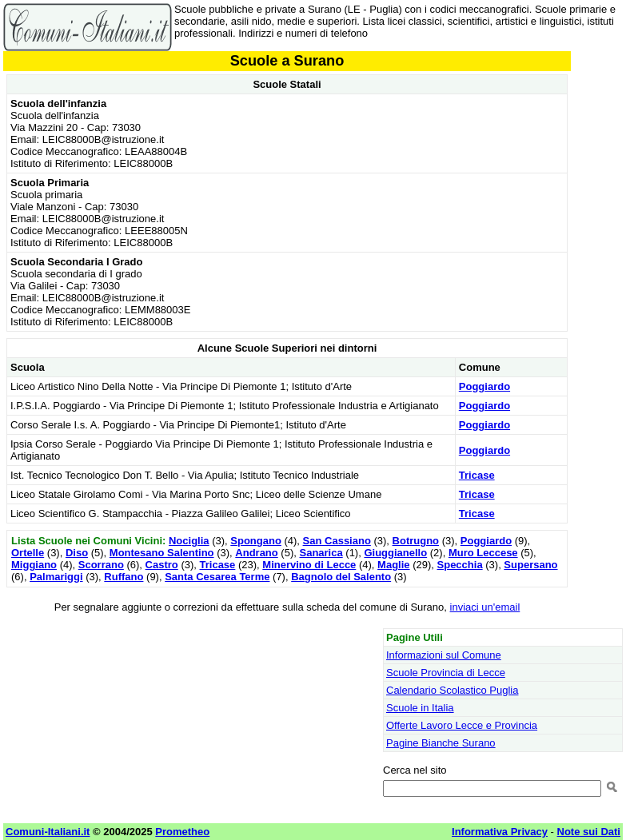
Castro (162, 565)
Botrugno (416, 541)
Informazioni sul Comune (444, 655)
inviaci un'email (485, 607)
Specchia (460, 565)
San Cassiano (337, 541)
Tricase (477, 475)
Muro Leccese (483, 553)
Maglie (393, 565)
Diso (77, 553)
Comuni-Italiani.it (48, 832)
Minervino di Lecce (309, 565)
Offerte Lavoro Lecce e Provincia (462, 725)
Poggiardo (484, 386)
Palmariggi (56, 577)
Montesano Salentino (162, 553)
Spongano (256, 541)
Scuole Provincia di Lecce (446, 673)
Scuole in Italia (420, 708)
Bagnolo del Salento (341, 577)
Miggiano (34, 565)
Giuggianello (395, 553)
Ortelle (28, 553)
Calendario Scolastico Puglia (452, 690)
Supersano (530, 565)
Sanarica (321, 553)
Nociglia (189, 541)
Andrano (256, 553)
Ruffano (124, 577)
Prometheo (182, 832)
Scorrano (101, 565)
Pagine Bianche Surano (441, 743)
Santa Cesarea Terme (217, 577)
